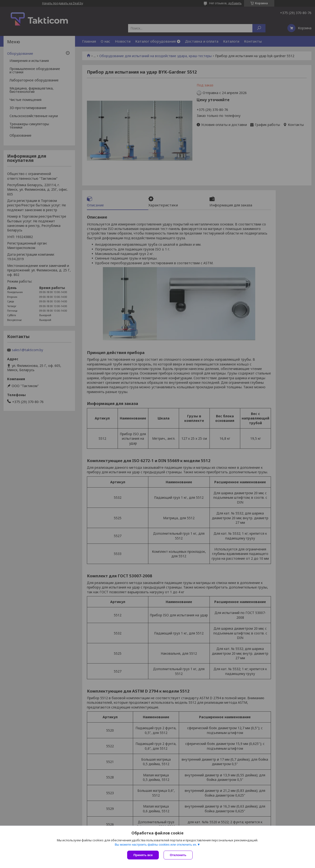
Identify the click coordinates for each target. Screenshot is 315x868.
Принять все (143, 855)
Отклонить (178, 855)
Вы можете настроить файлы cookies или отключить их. (156, 845)
